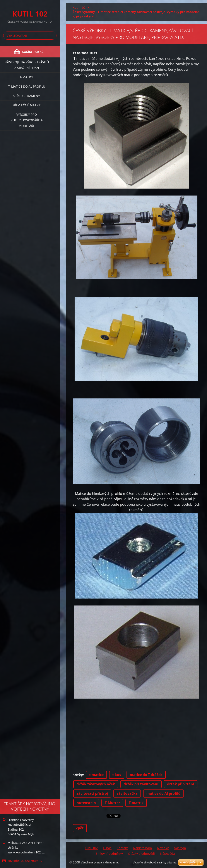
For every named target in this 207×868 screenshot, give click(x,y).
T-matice (27, 77)
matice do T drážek (146, 775)
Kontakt (122, 848)
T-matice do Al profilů (27, 86)
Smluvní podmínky (109, 854)
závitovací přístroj (92, 793)
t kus (117, 775)
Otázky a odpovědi (141, 854)
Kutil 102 (79, 8)
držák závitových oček (96, 784)
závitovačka (127, 793)
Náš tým (180, 848)
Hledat (52, 36)
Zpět (80, 828)
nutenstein (86, 803)
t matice (96, 775)
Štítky (78, 775)
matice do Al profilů (163, 793)
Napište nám (142, 848)
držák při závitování (141, 784)
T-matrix (136, 803)
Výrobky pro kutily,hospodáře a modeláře (27, 120)
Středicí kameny (27, 96)
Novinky (163, 848)
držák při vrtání (181, 784)
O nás (107, 848)
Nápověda (168, 854)
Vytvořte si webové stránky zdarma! (155, 862)
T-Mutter (112, 803)
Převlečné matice (27, 105)
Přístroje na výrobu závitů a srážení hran (27, 65)
